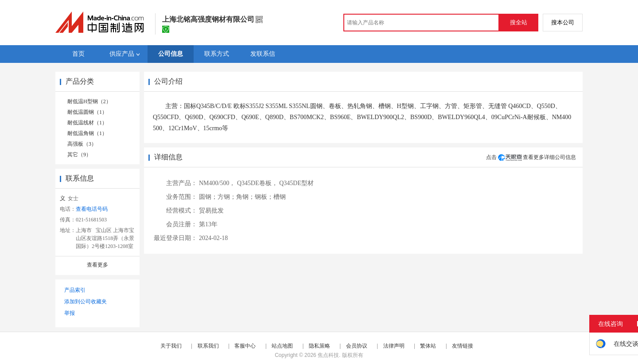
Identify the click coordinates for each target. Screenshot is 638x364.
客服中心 (245, 346)
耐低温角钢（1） (87, 133)
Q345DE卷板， (257, 183)
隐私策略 (319, 346)
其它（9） (79, 155)
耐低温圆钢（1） (87, 112)
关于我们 (171, 346)
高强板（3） (82, 144)
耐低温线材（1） (87, 123)
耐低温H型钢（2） (89, 101)
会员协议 (357, 346)
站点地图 (282, 346)
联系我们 (208, 346)
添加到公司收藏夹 (86, 302)
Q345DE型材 (296, 183)
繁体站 (428, 346)
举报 (70, 313)
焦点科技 (328, 355)
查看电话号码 (92, 209)
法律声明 (394, 346)
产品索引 (75, 290)
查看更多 (97, 265)
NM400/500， (217, 183)
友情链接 (463, 346)
